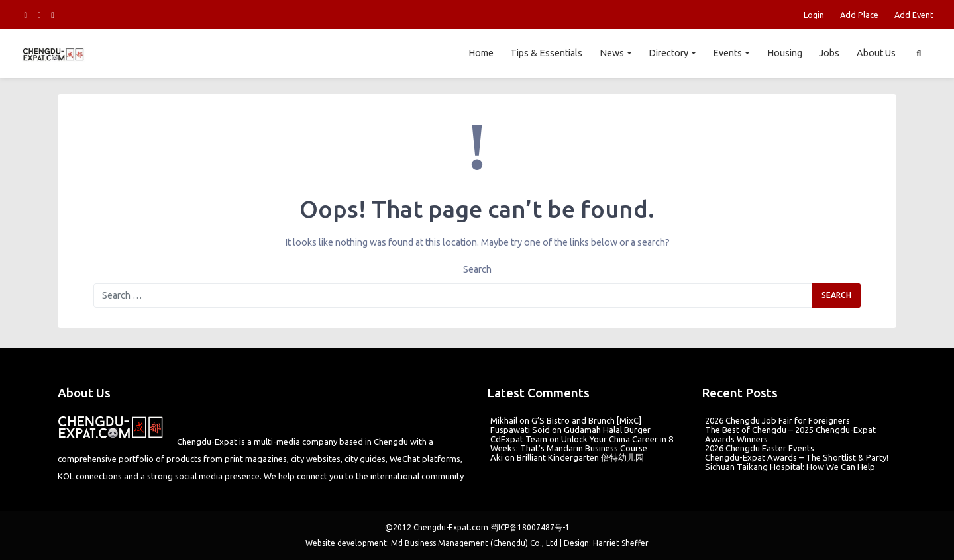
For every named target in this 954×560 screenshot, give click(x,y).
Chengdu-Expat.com (451, 527)
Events (727, 53)
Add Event (914, 15)
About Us (876, 53)
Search (477, 269)
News (612, 53)
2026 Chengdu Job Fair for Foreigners (777, 420)
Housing (784, 53)
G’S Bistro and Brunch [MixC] (586, 420)
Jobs (829, 53)
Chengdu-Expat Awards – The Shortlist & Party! (797, 457)
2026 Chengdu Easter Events (760, 448)
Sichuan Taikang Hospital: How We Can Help (790, 467)
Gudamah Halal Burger (607, 430)
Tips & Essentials (546, 53)
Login (814, 15)
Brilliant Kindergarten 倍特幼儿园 (580, 457)
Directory (668, 53)
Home (480, 53)
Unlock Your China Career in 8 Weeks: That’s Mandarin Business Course (582, 443)
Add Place (859, 15)
